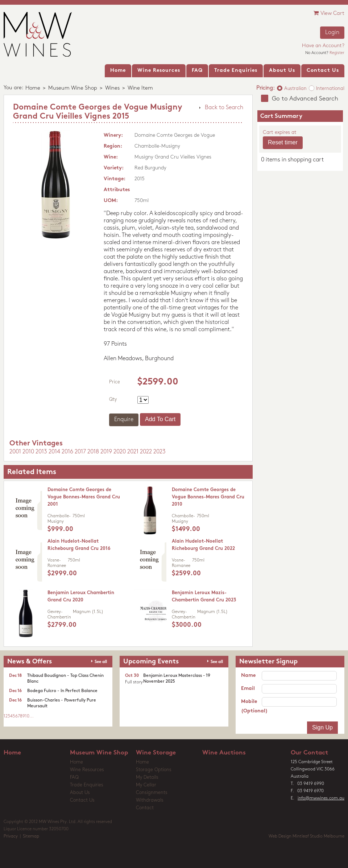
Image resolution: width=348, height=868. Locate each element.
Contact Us (82, 800)
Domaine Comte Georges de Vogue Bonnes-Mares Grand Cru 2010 (208, 497)
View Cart (329, 13)
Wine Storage (156, 753)
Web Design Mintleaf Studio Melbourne (306, 836)
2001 (15, 452)
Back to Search (224, 108)
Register (337, 53)
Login (332, 33)
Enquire (124, 420)
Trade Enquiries (87, 785)
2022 (146, 452)
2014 (54, 452)
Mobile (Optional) (251, 706)
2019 (106, 452)
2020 (120, 452)
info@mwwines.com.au (321, 798)
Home (33, 88)
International (330, 89)
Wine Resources (87, 770)
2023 (159, 452)
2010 (28, 452)
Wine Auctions (224, 753)
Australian (295, 89)
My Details (147, 778)
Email (248, 689)
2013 (41, 452)
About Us (80, 793)
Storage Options (154, 770)
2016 (67, 452)
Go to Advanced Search (305, 99)
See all (101, 662)
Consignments (152, 793)
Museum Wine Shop (73, 88)
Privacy (11, 836)
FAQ (74, 778)
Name (248, 676)
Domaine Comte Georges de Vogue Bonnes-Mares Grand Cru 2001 (84, 497)
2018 (93, 452)
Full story (134, 682)
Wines (112, 88)
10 (27, 716)
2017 (80, 452)
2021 (133, 452)
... (32, 716)
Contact (145, 808)
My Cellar (146, 785)
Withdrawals (150, 800)
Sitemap (31, 836)
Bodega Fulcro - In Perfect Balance (62, 691)
